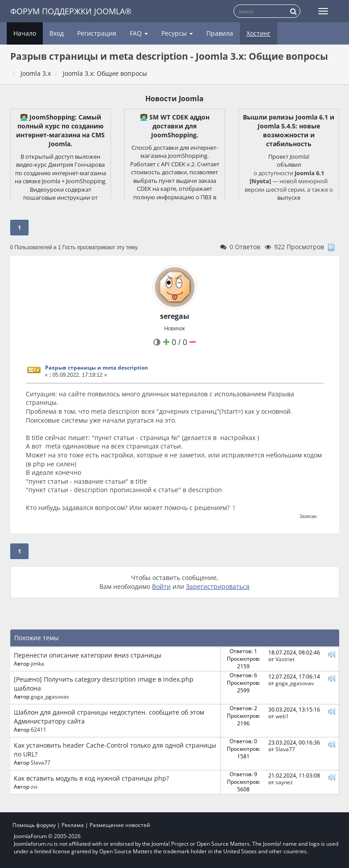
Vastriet (285, 659)
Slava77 (41, 762)
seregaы (175, 316)
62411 (39, 729)
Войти (161, 586)
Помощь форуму (34, 825)
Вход (57, 33)
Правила (220, 33)
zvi (34, 786)
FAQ (139, 33)
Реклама (73, 825)
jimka (37, 663)
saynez (284, 782)
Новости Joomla (174, 99)
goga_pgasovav (50, 696)
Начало (25, 33)
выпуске (289, 197)
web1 (282, 716)
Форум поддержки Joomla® (71, 11)
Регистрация (97, 33)
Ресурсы (177, 33)
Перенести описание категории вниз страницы (88, 655)
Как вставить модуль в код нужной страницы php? (91, 778)
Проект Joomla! (289, 156)
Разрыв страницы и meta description (96, 368)
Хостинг (259, 33)
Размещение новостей (120, 825)
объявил (289, 165)
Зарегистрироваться (218, 586)
